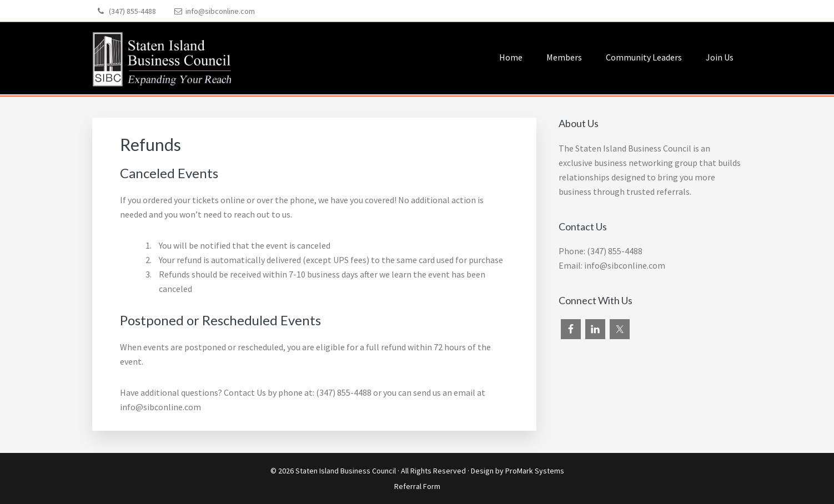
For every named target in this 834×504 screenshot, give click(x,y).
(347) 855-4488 (132, 11)
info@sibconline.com (220, 11)
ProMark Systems (535, 471)
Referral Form (417, 486)
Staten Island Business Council (346, 471)
